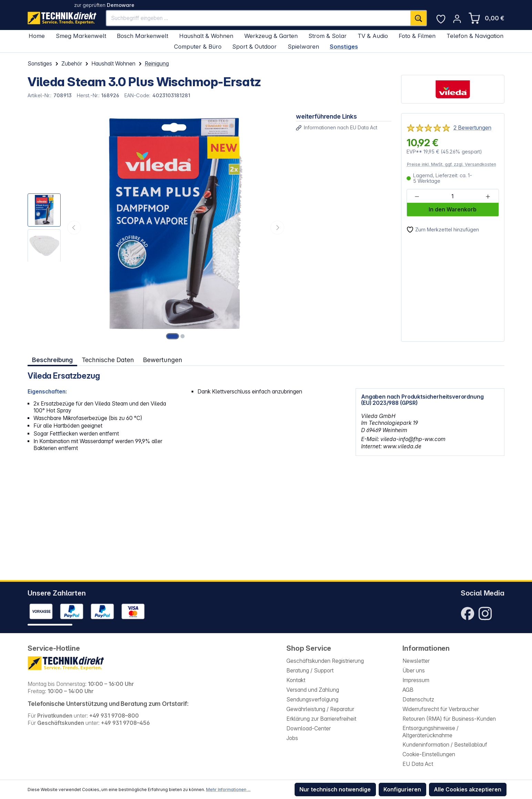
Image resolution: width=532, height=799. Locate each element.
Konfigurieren (402, 790)
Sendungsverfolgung (312, 700)
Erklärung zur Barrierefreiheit (321, 719)
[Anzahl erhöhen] (488, 196)
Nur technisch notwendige (335, 790)
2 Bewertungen (472, 128)
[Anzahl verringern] (417, 196)
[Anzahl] (452, 196)
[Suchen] (419, 18)
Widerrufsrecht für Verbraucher (441, 709)
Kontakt (296, 680)
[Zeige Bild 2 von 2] (182, 336)
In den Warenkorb (453, 209)
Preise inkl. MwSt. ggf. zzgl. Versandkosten (452, 164)
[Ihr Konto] (457, 19)
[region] (157, 227)
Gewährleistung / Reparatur (320, 709)
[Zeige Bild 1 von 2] (173, 336)
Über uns (414, 671)
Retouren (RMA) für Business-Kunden (449, 719)
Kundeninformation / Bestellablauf (445, 745)
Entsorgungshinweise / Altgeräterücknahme (431, 732)
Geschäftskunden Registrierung (325, 661)
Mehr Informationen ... (228, 790)
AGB (408, 690)
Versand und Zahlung (313, 690)
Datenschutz (418, 700)
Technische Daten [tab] (108, 360)
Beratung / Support (310, 671)
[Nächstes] (277, 228)
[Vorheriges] (74, 228)
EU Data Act (418, 764)
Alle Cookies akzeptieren (468, 790)
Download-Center (309, 728)
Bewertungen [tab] (163, 360)
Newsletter (416, 661)
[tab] (52, 360)
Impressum (416, 680)
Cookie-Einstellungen (429, 754)
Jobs (292, 738)
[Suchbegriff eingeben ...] (259, 18)
